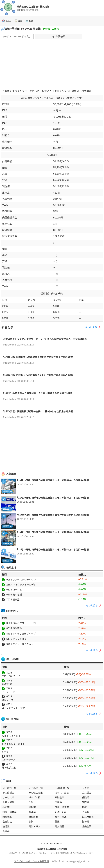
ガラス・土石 (62, 793)
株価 (29, 21)
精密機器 (7, 817)
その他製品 (8, 793)
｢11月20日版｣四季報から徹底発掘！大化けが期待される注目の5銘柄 (53, 498)
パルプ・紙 (35, 797)
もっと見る (94, 327)
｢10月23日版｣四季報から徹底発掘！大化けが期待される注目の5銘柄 (53, 480)
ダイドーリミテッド (23, 644)
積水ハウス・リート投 (24, 623)
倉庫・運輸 (8, 802)
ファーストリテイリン (24, 580)
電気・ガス (35, 826)
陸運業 (6, 826)
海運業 (32, 812)
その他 (6, 91)
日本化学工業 (9, 768)
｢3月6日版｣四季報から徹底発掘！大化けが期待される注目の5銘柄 (38, 393)
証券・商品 (61, 817)
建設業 (32, 807)
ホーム (6, 21)
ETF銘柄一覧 (9, 788)
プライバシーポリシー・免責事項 (31, 861)
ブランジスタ (20, 639)
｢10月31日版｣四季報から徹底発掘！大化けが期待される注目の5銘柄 (53, 532)
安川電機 (17, 595)
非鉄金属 (87, 826)
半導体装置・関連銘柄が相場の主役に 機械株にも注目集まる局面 (38, 411)
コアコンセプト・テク (13, 708)
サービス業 (8, 797)
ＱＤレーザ (8, 700)
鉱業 (57, 822)
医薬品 (58, 802)
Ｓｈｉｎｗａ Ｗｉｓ (13, 744)
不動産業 (59, 797)
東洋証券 (17, 628)
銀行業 (85, 822)
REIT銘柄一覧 (62, 788)
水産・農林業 (9, 812)
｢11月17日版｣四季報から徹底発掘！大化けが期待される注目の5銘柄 (53, 515)
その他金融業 (36, 793)
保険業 (85, 797)
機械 (84, 807)
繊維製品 (33, 817)
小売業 (6, 807)
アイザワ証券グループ (24, 634)
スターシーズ (9, 760)
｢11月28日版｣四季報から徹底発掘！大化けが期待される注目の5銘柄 (53, 550)
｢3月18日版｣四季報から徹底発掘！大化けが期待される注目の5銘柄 (38, 375)
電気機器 (59, 826)
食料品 (6, 831)
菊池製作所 (8, 684)
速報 (18, 21)
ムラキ (5, 752)
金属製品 (7, 822)
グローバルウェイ (11, 676)
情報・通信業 (62, 807)
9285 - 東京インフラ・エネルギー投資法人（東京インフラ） (52, 98)
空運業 (85, 812)
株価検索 (59, 36)
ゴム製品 (87, 793)
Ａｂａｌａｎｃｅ (11, 736)
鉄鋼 (31, 822)
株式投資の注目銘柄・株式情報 (33, 7)
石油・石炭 (61, 812)
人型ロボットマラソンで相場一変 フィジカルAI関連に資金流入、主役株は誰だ (45, 339)
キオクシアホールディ (24, 585)
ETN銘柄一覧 (36, 788)
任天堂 (16, 600)
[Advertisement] (52, 63)
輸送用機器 (88, 817)
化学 (31, 802)
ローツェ (17, 590)
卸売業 (85, 802)
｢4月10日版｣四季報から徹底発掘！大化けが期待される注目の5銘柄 (38, 357)
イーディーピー (10, 692)
